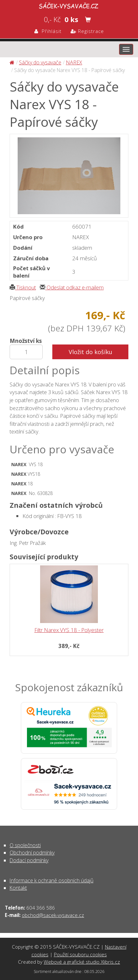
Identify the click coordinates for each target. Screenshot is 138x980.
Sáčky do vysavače (40, 62)
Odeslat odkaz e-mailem (72, 287)
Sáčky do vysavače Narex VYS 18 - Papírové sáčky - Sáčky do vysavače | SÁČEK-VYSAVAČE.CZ (69, 5)
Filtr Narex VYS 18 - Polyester (69, 630)
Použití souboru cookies (80, 954)
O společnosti (25, 845)
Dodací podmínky (29, 860)
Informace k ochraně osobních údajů (52, 880)
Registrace (87, 31)
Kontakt (18, 888)
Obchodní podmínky (32, 853)
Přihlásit (48, 31)
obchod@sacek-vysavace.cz (53, 915)
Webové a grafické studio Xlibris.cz (82, 962)
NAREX (74, 62)
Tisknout (23, 287)
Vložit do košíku (91, 352)
